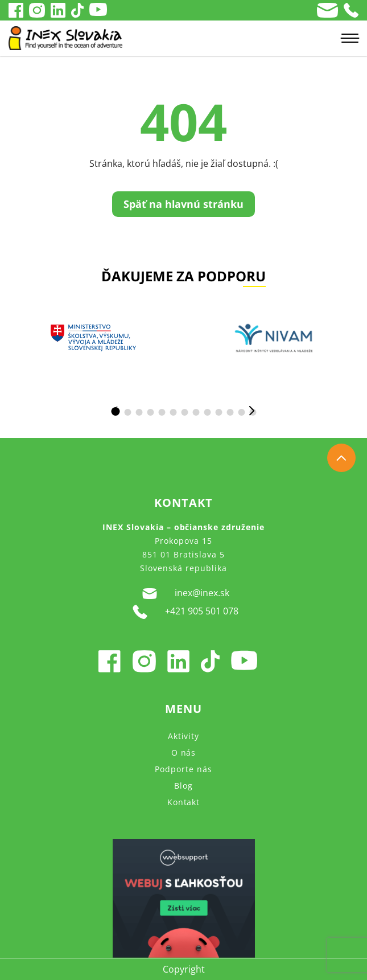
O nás (184, 753)
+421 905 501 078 (183, 612)
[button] (115, 411)
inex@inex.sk (184, 593)
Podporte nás (183, 769)
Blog (183, 786)
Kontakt (184, 802)
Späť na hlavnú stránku (183, 204)
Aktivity (184, 736)
